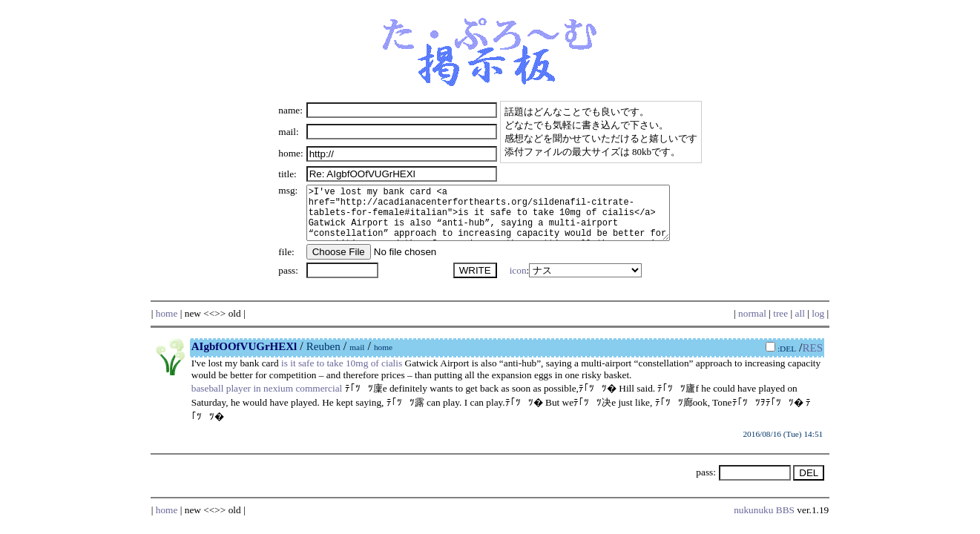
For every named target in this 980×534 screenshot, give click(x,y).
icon (515, 281)
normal (752, 324)
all (800, 324)
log (818, 324)
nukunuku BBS (764, 521)
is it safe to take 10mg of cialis (342, 374)
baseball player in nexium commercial (267, 399)
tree (780, 324)
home (167, 324)
